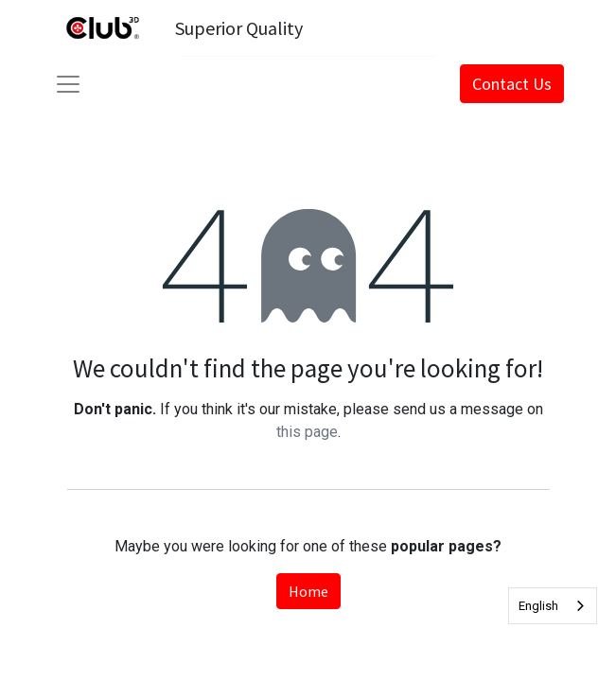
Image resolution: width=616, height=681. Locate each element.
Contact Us (512, 84)
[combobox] (553, 606)
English (538, 606)
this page (307, 432)
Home (308, 591)
